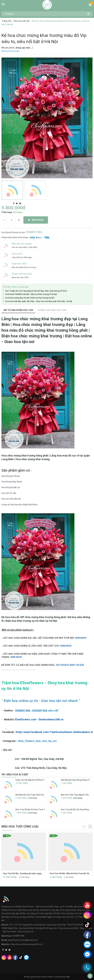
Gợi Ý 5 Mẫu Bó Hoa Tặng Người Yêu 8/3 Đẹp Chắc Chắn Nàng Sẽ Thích (36, 291)
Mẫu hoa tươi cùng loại (20, 826)
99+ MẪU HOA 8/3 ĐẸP (15, 774)
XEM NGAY (81, 638)
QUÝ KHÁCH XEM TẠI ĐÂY (70, 665)
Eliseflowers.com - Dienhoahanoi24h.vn (39, 719)
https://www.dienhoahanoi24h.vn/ (27, 944)
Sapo (68, 977)
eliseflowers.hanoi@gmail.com (23, 940)
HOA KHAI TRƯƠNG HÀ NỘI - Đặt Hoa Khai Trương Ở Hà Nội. (31, 294)
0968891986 (34, 232)
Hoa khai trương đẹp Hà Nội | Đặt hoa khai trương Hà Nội (30, 298)
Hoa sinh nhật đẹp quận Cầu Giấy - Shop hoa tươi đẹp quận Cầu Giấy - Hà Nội (39, 301)
